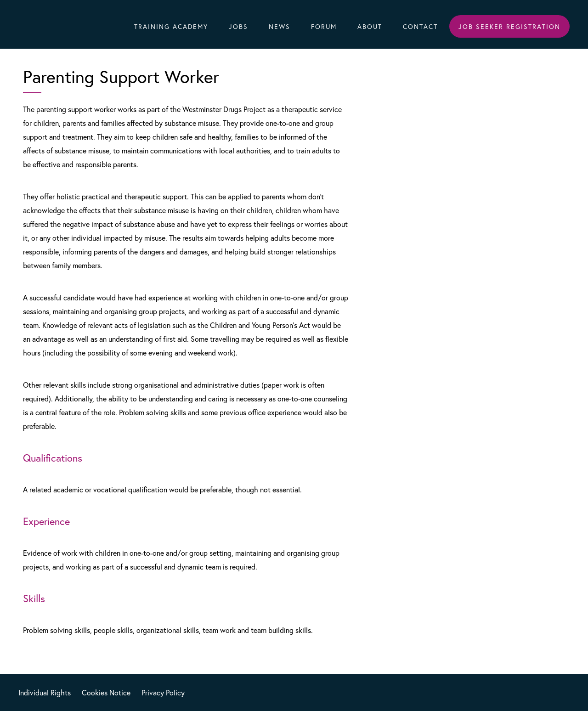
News (280, 26)
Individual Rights (45, 692)
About (370, 26)
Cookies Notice (106, 692)
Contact (420, 26)
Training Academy (171, 26)
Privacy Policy (163, 692)
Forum (324, 26)
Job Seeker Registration (509, 26)
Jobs (238, 26)
